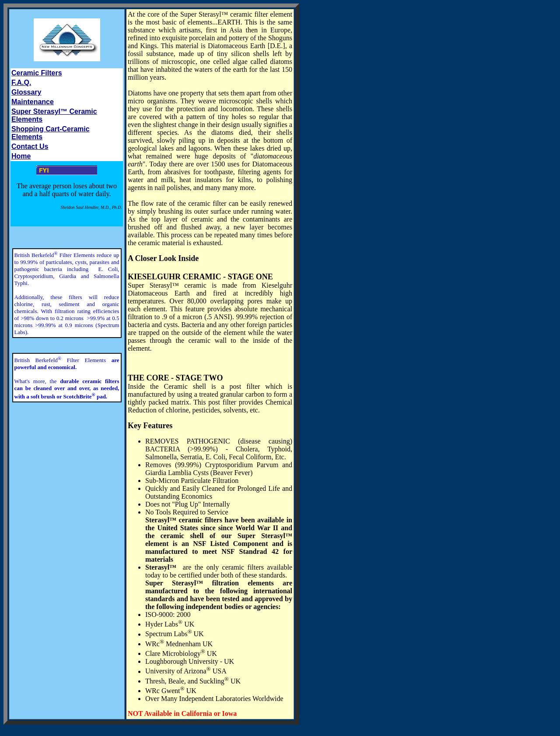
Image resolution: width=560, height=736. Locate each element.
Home (21, 156)
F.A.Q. (21, 83)
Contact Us (30, 146)
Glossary (26, 92)
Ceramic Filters (37, 73)
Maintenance (33, 102)
